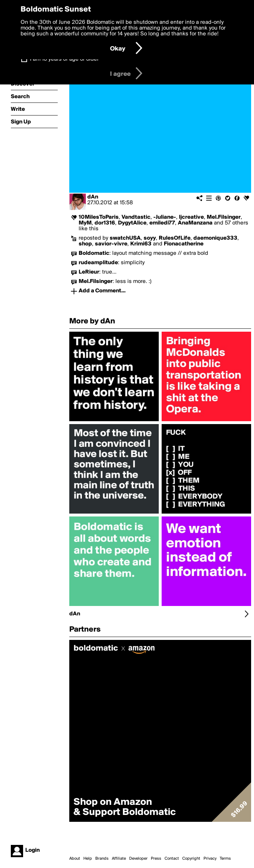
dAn (93, 197)
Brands (102, 859)
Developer (138, 859)
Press (156, 859)
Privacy (210, 859)
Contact (172, 859)
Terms (225, 859)
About (75, 859)
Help (88, 859)
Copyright (191, 859)
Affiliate (119, 859)
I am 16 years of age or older (64, 59)
